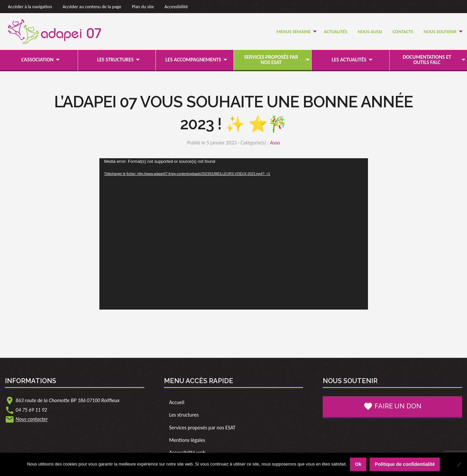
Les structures (115, 60)
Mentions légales (187, 440)
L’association (37, 60)
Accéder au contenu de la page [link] (92, 7)
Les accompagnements (193, 60)
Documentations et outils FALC (427, 60)
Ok (358, 464)
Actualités (335, 32)
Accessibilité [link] (176, 7)
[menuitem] (295, 32)
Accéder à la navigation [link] (30, 7)
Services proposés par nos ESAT (271, 60)
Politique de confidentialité (405, 464)
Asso (275, 143)
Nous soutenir (440, 32)
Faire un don (392, 406)
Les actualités (349, 60)
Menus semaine (294, 32)
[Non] (459, 465)
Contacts (403, 32)
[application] (234, 234)
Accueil (177, 402)
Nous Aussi (370, 32)
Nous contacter (32, 419)
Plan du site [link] (143, 7)
